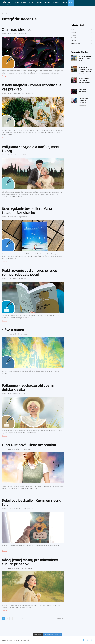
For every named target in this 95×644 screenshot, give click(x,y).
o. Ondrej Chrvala (15, 334)
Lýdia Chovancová (15, 93)
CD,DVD (31, 3)
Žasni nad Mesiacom (18, 29)
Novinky (64, 3)
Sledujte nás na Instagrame (53, 635)
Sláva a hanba (13, 330)
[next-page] (22, 619)
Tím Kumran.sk (14, 278)
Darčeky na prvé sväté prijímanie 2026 (85, 58)
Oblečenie (39, 3)
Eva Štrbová (13, 34)
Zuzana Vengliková (15, 449)
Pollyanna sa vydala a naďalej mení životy (31, 149)
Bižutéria (48, 3)
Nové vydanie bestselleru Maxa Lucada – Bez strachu (27, 211)
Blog (71, 3)
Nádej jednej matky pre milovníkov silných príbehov (30, 562)
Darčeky (56, 3)
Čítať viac (5, 76)
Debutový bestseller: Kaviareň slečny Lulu (32, 502)
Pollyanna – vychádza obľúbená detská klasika (28, 387)
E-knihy (24, 3)
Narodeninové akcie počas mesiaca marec (84, 81)
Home (3, 14)
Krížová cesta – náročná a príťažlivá (84, 101)
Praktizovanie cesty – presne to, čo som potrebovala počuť (30, 272)
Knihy (17, 3)
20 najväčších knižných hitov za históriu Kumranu (85, 69)
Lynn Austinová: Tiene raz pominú (29, 445)
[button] (91, 3)
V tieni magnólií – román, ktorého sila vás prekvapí (32, 87)
